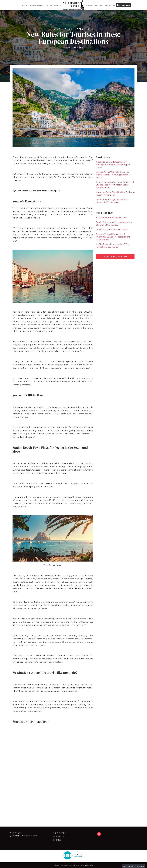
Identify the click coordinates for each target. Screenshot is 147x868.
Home (25, 5)
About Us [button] (98, 5)
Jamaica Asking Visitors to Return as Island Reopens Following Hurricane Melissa (113, 175)
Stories (89, 5)
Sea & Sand (78, 47)
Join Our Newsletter (134, 866)
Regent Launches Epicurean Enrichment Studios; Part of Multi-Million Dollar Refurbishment (115, 185)
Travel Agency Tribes (86, 865)
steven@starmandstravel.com (24, 836)
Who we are (59, 833)
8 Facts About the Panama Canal (111, 218)
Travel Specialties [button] (37, 5)
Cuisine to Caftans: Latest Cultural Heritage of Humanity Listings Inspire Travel (113, 165)
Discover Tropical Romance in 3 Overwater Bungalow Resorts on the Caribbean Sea (113, 237)
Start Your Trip (115, 257)
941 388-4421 (123, 5)
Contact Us (110, 5)
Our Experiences (54, 5)
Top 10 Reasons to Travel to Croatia (112, 230)
